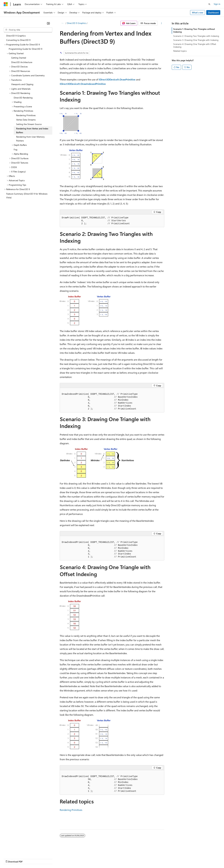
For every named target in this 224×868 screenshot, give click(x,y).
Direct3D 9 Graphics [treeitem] (16, 36)
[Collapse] (48, 23)
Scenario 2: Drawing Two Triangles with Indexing (196, 36)
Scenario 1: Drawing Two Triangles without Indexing (194, 30)
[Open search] (209, 4)
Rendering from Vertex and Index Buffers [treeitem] (32, 130)
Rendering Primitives (71, 810)
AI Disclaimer (10, 859)
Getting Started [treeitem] (19, 58)
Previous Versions (28, 859)
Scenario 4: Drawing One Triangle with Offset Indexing (195, 45)
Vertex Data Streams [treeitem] (26, 120)
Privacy (68, 859)
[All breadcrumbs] (62, 23)
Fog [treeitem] (15, 149)
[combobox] (28, 30)
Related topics (180, 51)
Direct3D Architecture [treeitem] (22, 62)
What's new (198, 12)
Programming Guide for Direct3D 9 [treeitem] (26, 49)
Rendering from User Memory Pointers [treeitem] (30, 139)
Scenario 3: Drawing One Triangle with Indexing (196, 40)
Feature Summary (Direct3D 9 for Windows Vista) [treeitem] (27, 196)
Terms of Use (114, 859)
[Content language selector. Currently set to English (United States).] (18, 851)
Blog (42, 859)
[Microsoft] (6, 4)
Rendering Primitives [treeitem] (26, 115)
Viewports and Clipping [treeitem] (22, 84)
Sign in (217, 4)
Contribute (56, 859)
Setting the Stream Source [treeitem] (29, 124)
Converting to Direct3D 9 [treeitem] (18, 40)
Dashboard (213, 12)
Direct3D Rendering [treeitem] (23, 98)
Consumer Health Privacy (89, 859)
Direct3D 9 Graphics (77, 23)
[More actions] (162, 23)
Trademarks (129, 859)
